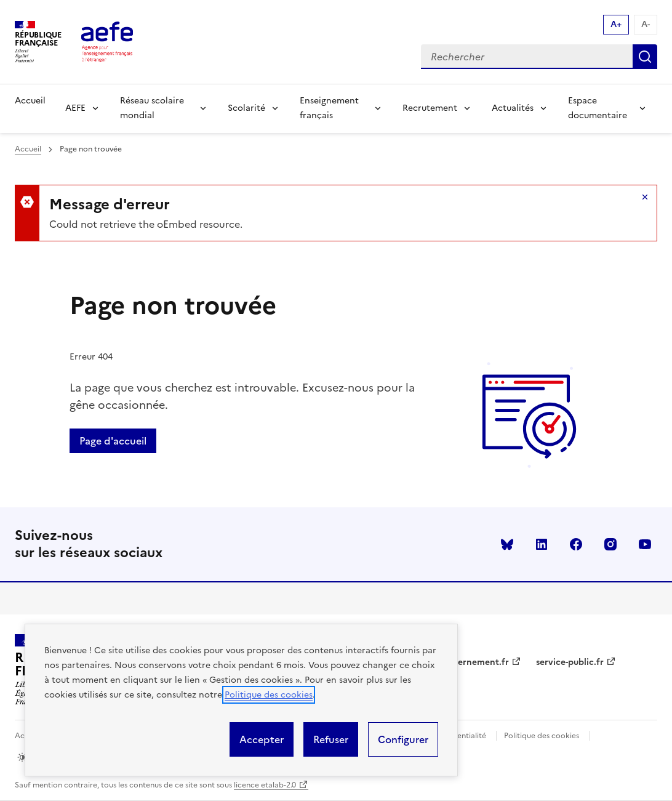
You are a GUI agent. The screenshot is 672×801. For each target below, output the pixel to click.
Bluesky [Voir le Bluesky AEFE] (507, 544)
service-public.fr (570, 662)
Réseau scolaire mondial (152, 108)
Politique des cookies (269, 695)
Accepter (262, 739)
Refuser (331, 739)
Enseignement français (329, 108)
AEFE (75, 108)
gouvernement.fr (473, 662)
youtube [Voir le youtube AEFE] (645, 544)
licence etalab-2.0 (265, 785)
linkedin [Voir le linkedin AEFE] (542, 544)
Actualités (513, 108)
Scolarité (246, 108)
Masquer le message (645, 197)
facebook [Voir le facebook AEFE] (576, 544)
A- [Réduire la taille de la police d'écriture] (646, 24)
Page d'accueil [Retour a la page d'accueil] (113, 441)
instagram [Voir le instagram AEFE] (610, 544)
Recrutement (430, 108)
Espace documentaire (598, 108)
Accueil (30, 101)
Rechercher (645, 57)
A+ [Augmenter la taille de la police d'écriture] (616, 24)
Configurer (403, 739)
